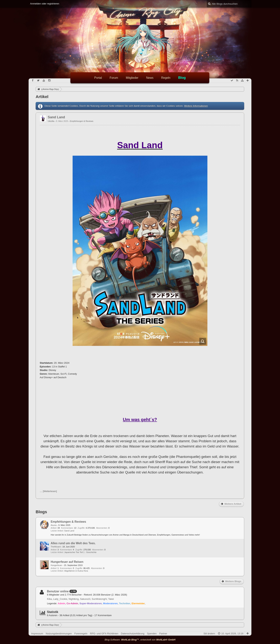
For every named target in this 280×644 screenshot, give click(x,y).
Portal (98, 78)
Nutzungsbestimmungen (59, 634)
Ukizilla (51, 121)
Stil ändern (209, 634)
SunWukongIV (99, 599)
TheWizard (56, 547)
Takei (111, 599)
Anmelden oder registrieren (45, 4)
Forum (114, 78)
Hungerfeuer (56, 565)
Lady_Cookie (60, 599)
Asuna (54, 525)
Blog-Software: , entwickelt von (140, 640)
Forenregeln (81, 634)
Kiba (49, 599)
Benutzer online (58, 591)
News (150, 78)
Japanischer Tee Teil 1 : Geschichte (80, 552)
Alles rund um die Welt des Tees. (73, 543)
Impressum (37, 634)
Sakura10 (85, 599)
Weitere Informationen (196, 106)
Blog (182, 78)
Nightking (74, 599)
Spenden (152, 634)
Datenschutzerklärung (133, 634)
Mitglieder (132, 78)
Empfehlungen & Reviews (82, 121)
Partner (163, 634)
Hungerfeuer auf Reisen (67, 562)
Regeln (166, 78)
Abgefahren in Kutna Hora (76, 571)
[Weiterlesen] (50, 491)
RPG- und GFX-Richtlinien (104, 634)
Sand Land (56, 117)
